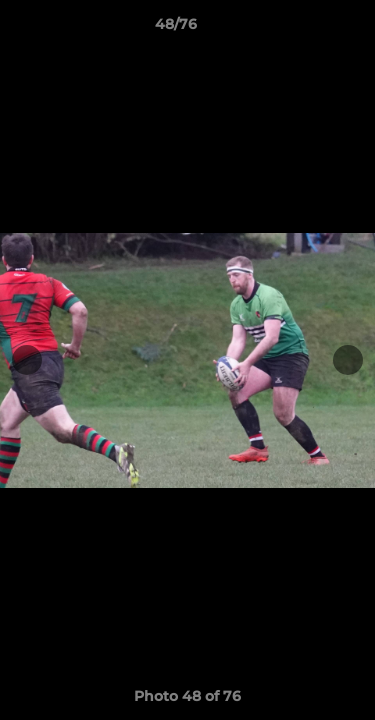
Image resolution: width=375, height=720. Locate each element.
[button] (303, 29)
